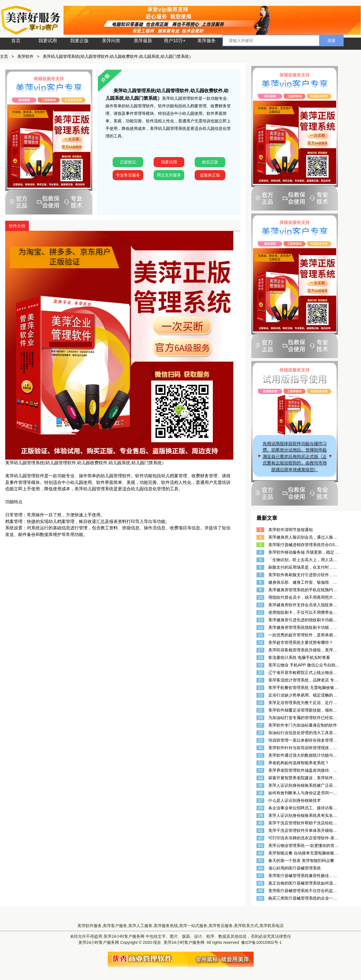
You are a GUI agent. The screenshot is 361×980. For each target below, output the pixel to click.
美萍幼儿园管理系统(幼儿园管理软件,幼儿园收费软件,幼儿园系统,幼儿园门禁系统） (118, 56)
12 (260, 612)
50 (260, 898)
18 (260, 657)
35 (260, 785)
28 (260, 733)
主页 (4, 56)
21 (260, 680)
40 (260, 823)
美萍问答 (111, 41)
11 (260, 605)
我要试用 (48, 41)
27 (260, 725)
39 (260, 815)
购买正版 (210, 162)
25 (260, 710)
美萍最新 (143, 41)
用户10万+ (175, 41)
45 (260, 861)
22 (260, 688)
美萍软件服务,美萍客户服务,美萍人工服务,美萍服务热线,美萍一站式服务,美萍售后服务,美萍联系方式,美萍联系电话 (180, 926)
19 (260, 665)
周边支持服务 (169, 175)
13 (260, 620)
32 (260, 763)
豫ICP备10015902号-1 (261, 942)
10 (260, 597)
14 (260, 627)
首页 (16, 41)
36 (260, 793)
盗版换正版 (210, 175)
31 (260, 755)
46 (260, 868)
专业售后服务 (128, 175)
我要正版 (79, 41)
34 (260, 778)
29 (260, 740)
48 (260, 883)
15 (260, 635)
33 (260, 770)
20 (260, 673)
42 (260, 838)
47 (260, 876)
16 (260, 642)
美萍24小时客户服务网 (124, 936)
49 (260, 891)
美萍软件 (25, 56)
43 (260, 845)
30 (260, 748)
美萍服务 (206, 41)
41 (260, 830)
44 (260, 853)
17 (260, 650)
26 (260, 718)
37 (260, 800)
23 (260, 695)
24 (260, 703)
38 (260, 808)
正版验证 (128, 162)
